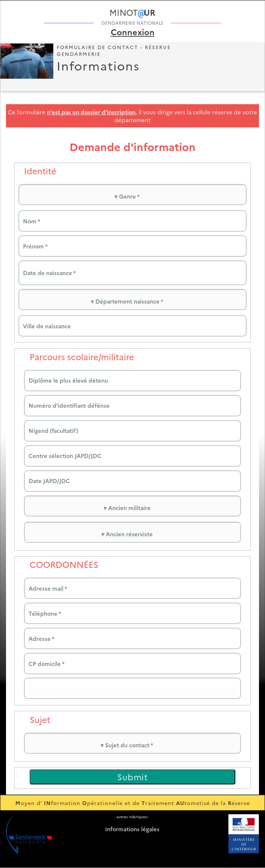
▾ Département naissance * (127, 301)
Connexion (133, 32)
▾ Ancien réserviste (127, 534)
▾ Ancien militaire (127, 508)
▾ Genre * (127, 196)
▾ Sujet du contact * (127, 745)
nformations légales (132, 829)
